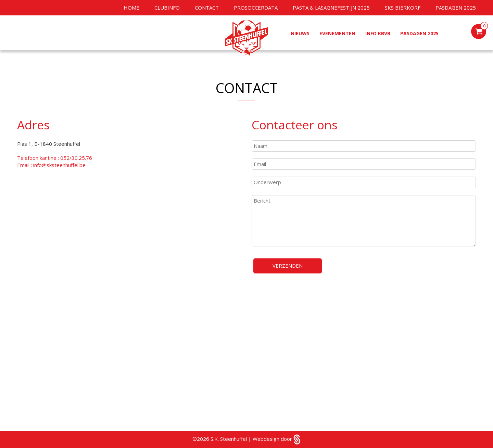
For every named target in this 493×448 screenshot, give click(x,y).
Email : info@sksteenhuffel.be (51, 165)
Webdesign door (277, 439)
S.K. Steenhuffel (229, 439)
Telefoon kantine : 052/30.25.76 (55, 158)
